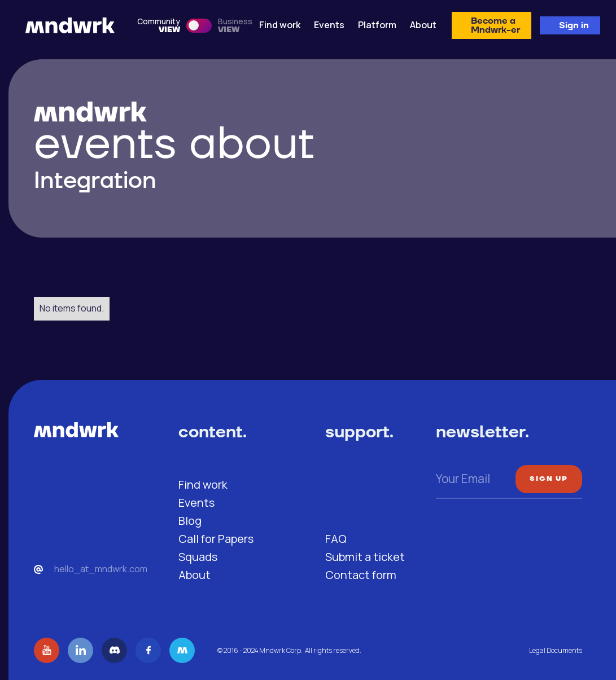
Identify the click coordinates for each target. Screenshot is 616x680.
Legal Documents (556, 650)
